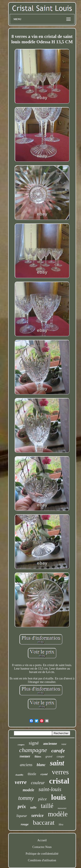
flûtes (38, 756)
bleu (61, 824)
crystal (44, 774)
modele (28, 790)
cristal (59, 781)
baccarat (44, 822)
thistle (32, 774)
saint (57, 763)
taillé (47, 806)
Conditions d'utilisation (42, 860)
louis (59, 797)
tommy (26, 798)
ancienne (50, 744)
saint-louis (50, 789)
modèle (58, 814)
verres (60, 772)
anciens (26, 765)
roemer (25, 756)
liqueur (22, 816)
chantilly (19, 775)
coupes (21, 745)
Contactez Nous (42, 847)
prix (22, 806)
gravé (49, 756)
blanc (41, 765)
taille (33, 808)
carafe (58, 751)
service (37, 815)
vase (64, 744)
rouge (25, 824)
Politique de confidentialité (42, 854)
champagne (33, 750)
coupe (60, 756)
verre (21, 782)
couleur (38, 783)
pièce (42, 799)
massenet (62, 808)
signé (34, 743)
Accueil (42, 840)
